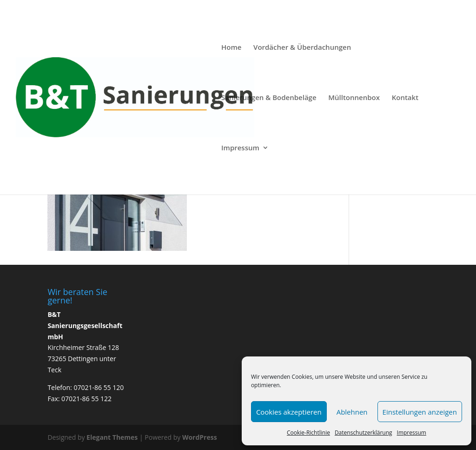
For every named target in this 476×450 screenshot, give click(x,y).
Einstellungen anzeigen (420, 412)
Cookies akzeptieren (289, 412)
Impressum (412, 433)
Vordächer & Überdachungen (302, 48)
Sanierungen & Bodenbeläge (269, 98)
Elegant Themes (112, 437)
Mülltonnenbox (354, 98)
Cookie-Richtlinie (308, 433)
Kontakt (405, 98)
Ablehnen (352, 412)
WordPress (200, 437)
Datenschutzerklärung (364, 433)
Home (231, 48)
